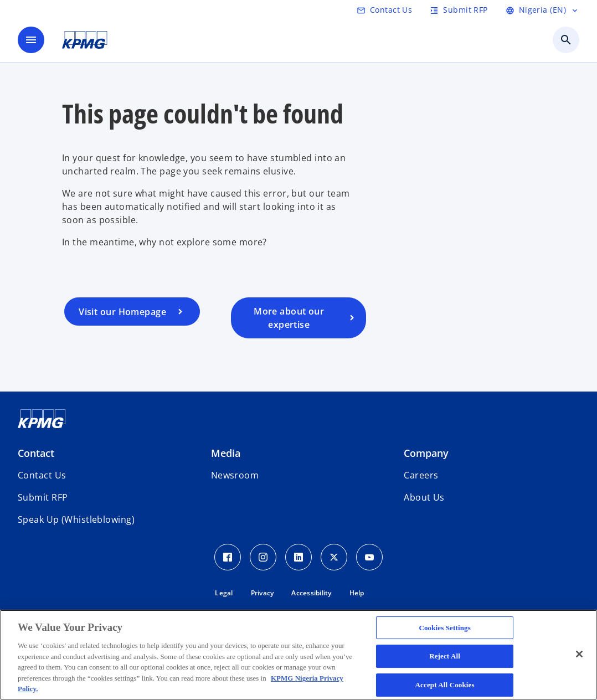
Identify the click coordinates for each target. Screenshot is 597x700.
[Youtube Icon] (369, 557)
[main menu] (31, 40)
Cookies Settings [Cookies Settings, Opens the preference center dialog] (444, 628)
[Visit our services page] (299, 318)
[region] (298, 655)
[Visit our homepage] (132, 312)
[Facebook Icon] (228, 557)
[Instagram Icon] (263, 557)
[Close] (579, 654)
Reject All (445, 656)
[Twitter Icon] (334, 557)
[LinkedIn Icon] (298, 557)
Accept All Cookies (445, 685)
